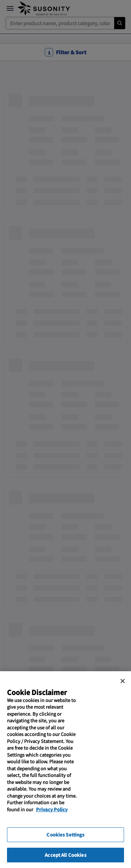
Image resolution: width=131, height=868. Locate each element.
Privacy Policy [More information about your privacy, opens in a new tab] (52, 821)
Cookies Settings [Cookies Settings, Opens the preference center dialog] (65, 846)
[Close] (123, 693)
